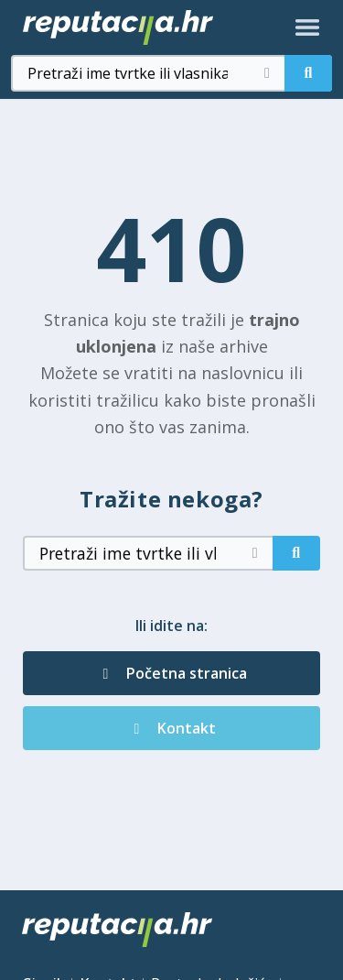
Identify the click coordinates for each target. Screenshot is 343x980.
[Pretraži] (308, 73)
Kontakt (172, 728)
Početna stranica (172, 673)
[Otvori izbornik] (307, 27)
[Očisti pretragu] (267, 73)
